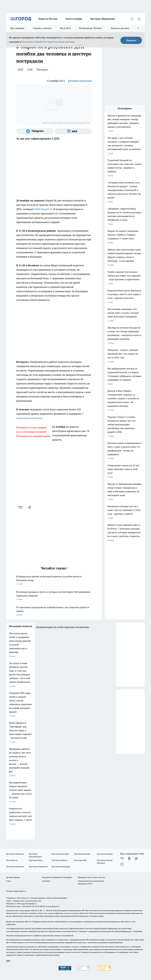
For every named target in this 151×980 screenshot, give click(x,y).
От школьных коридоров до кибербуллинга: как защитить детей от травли (54, 611)
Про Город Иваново (105, 854)
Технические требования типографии (57, 877)
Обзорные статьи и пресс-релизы (91, 877)
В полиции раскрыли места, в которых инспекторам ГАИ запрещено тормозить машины (54, 596)
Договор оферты (13, 877)
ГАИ (30, 70)
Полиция (42, 70)
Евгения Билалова (80, 81)
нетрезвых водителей (29, 418)
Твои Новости (12, 860)
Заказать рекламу (120, 28)
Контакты (46, 881)
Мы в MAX (65, 28)
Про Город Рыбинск (59, 860)
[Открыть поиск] (132, 19)
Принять (131, 40)
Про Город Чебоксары (15, 854)
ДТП (21, 70)
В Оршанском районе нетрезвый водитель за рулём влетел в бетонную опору (54, 580)
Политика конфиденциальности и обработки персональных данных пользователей (40, 936)
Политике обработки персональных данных (48, 42)
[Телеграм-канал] (35, 131)
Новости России (48, 19)
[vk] (21, 507)
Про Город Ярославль (60, 854)
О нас (8, 881)
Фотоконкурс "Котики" (91, 28)
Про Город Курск (36, 860)
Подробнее (138, 931)
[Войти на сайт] (139, 19)
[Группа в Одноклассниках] (129, 858)
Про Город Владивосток (38, 867)
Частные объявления (102, 19)
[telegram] (30, 507)
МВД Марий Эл (43, 209)
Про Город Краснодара (61, 867)
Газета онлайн (74, 19)
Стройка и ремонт (42, 28)
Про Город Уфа (80, 860)
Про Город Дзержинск (15, 867)
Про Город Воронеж (82, 854)
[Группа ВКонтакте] (122, 858)
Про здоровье (17, 28)
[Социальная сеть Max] (73, 131)
